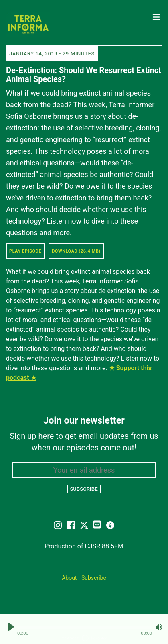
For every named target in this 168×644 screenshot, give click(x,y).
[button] (85, 627)
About (69, 578)
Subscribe (84, 489)
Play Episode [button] (25, 251)
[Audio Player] (84, 629)
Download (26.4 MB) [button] (76, 251)
